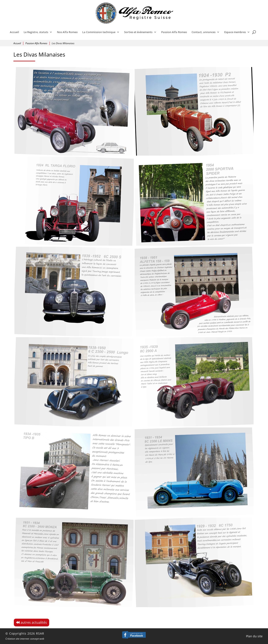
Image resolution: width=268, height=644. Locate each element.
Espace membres (235, 32)
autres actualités (34, 622)
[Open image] (74, 113)
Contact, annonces (204, 32)
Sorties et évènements (138, 32)
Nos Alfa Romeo (67, 32)
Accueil (14, 32)
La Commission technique (99, 32)
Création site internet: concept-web (25, 639)
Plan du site (254, 636)
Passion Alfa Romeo (174, 32)
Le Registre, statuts (36, 32)
